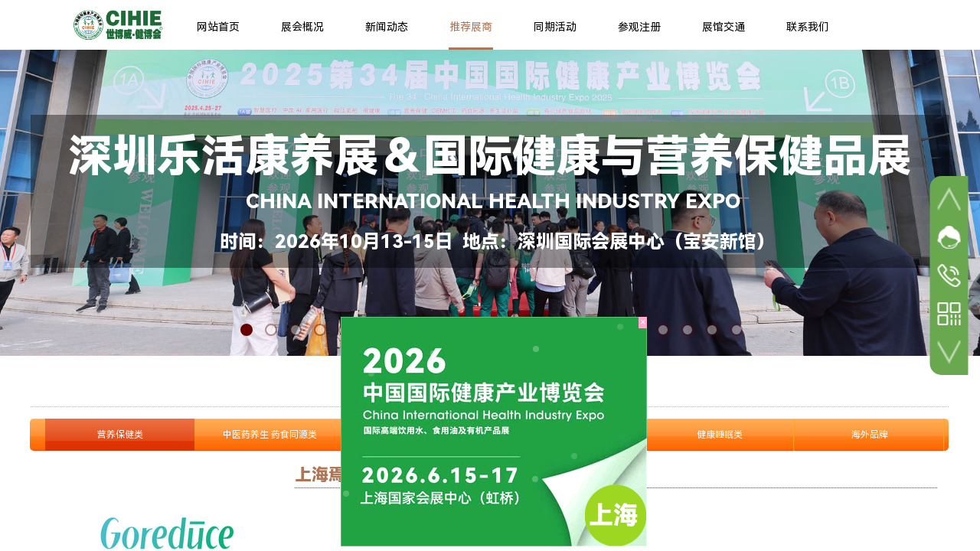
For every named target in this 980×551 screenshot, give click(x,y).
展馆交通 (724, 27)
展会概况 (302, 27)
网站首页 (218, 27)
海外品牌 (870, 435)
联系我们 (808, 27)
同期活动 (555, 27)
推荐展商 (471, 27)
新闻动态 (387, 27)
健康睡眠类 (720, 435)
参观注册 (639, 27)
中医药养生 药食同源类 (270, 435)
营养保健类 (120, 435)
